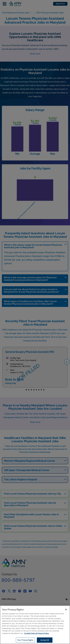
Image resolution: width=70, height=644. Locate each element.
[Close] (66, 610)
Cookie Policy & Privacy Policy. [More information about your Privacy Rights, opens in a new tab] (37, 634)
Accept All (45, 640)
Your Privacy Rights (25, 640)
